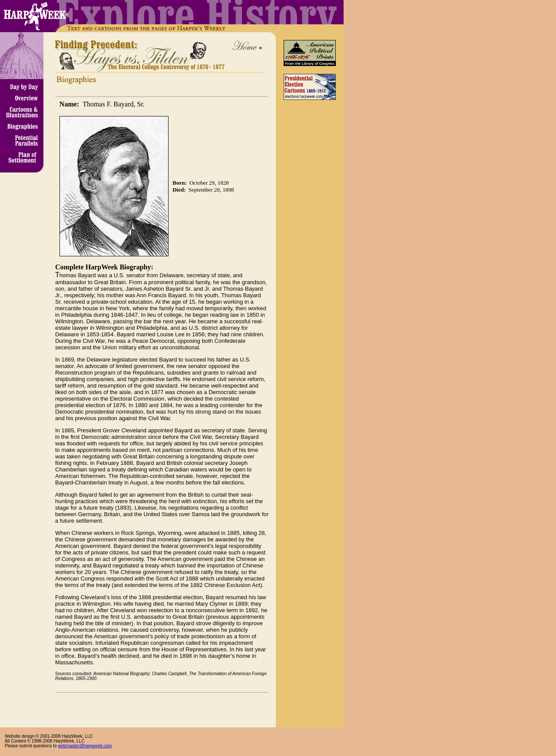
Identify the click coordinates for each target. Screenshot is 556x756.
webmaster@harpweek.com (85, 746)
